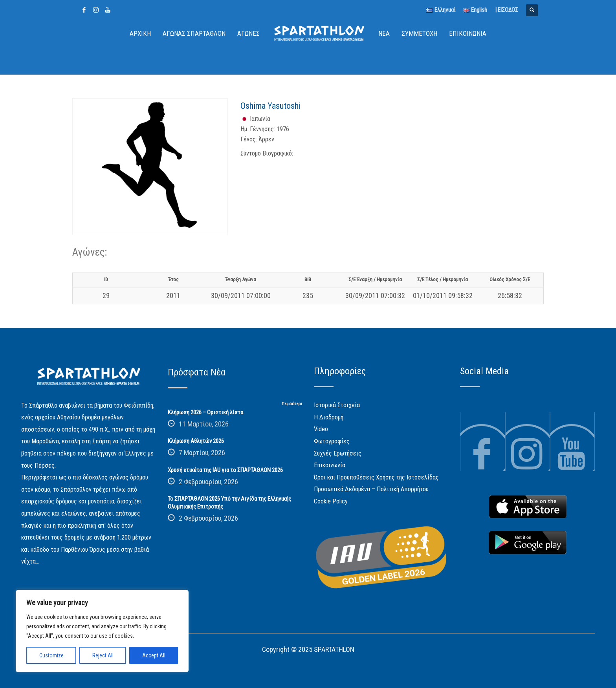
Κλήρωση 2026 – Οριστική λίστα (205, 412)
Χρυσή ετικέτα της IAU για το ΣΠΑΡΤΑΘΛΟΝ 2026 (225, 470)
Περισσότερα (292, 404)
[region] (102, 631)
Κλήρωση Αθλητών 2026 (196, 441)
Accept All (154, 655)
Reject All (103, 655)
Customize (51, 655)
